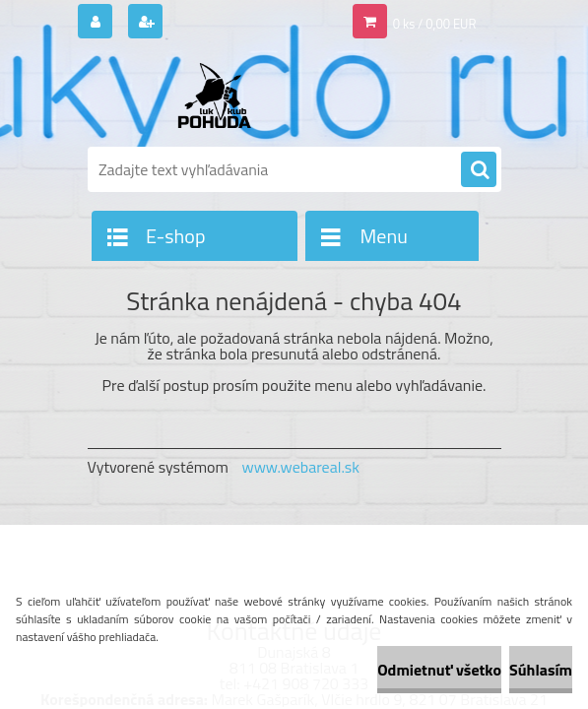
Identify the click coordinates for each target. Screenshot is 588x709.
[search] (479, 170)
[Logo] (223, 96)
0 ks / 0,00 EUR (435, 24)
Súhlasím (541, 670)
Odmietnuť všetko (439, 670)
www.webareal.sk (300, 467)
